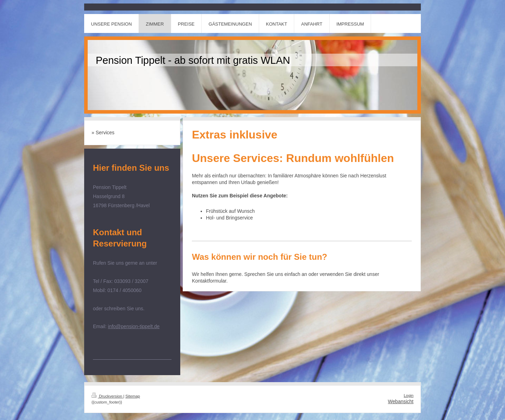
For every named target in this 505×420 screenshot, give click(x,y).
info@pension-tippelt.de (134, 326)
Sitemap (133, 396)
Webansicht (401, 401)
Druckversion (107, 396)
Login (409, 395)
